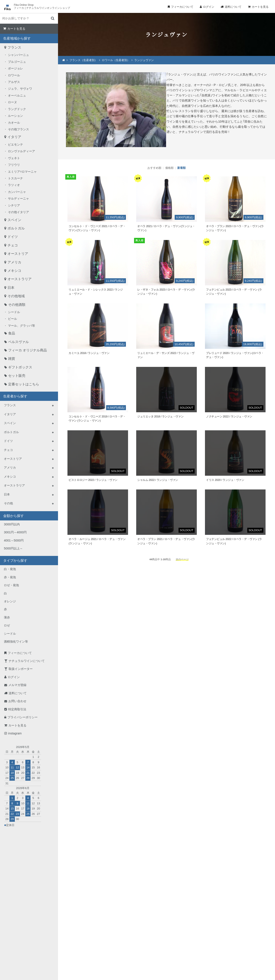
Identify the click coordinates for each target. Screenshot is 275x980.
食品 (12, 333)
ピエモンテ (15, 145)
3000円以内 (12, 524)
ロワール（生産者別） (116, 60)
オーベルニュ (17, 95)
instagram (15, 733)
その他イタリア (18, 212)
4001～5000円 (14, 540)
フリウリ (14, 165)
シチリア (14, 205)
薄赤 (7, 617)
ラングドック (17, 109)
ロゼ (7, 625)
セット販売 (17, 376)
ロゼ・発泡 (11, 585)
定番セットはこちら (24, 384)
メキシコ (14, 271)
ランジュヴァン (144, 60)
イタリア (14, 137)
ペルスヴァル (18, 342)
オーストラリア (20, 279)
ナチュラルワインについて (27, 661)
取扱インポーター (21, 669)
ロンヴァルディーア (21, 151)
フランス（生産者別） (83, 60)
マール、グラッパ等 (21, 326)
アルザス (14, 82)
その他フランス (18, 129)
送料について (233, 7)
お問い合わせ (17, 701)
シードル (14, 312)
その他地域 (16, 296)
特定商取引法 (17, 709)
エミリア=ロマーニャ (22, 172)
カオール (14, 123)
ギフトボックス (20, 367)
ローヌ (12, 102)
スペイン (14, 220)
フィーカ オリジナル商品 (27, 350)
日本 (11, 288)
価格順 (169, 168)
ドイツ (13, 237)
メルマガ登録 (17, 685)
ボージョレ (15, 68)
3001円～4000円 (15, 532)
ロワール (14, 75)
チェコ (13, 245)
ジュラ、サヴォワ (20, 89)
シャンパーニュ (18, 55)
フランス (14, 47)
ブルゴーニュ (17, 62)
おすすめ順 (154, 168)
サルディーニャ (18, 198)
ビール (12, 319)
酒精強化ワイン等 (16, 642)
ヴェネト (14, 158)
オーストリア (18, 254)
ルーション (15, 116)
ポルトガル (16, 228)
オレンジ (10, 601)
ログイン (209, 7)
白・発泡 (10, 569)
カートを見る (260, 7)
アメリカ (14, 262)
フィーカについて (182, 7)
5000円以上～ (13, 548)
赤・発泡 (10, 577)
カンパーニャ (17, 192)
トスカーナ (15, 178)
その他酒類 (17, 305)
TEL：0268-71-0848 (124, 934)
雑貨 (12, 359)
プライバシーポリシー (23, 717)
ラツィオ (14, 185)
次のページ (182, 559)
